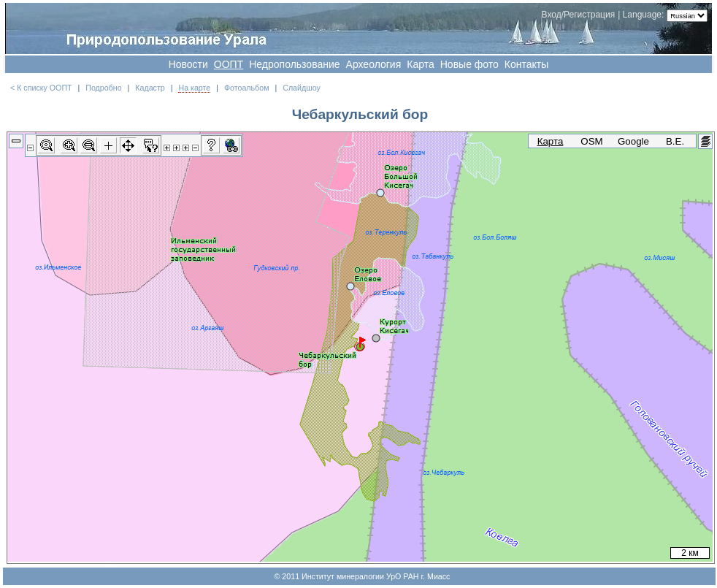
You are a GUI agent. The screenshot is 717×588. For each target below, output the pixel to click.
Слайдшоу (302, 88)
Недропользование (294, 64)
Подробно (103, 88)
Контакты (526, 64)
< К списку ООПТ (41, 88)
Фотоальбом (247, 88)
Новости (188, 64)
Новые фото (469, 64)
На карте (194, 88)
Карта (420, 64)
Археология (374, 64)
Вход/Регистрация (579, 15)
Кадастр (150, 88)
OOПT (229, 64)
